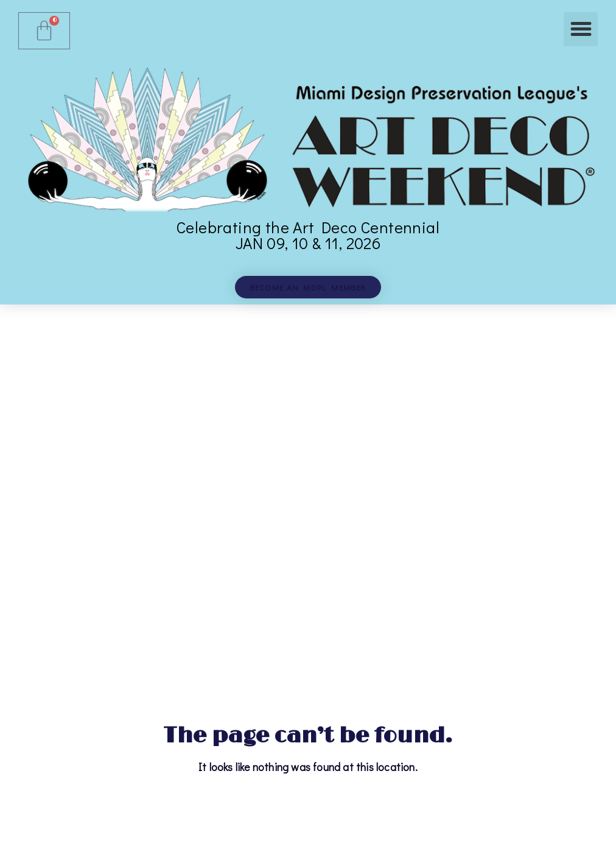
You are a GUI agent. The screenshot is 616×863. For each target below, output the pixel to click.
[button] (581, 29)
